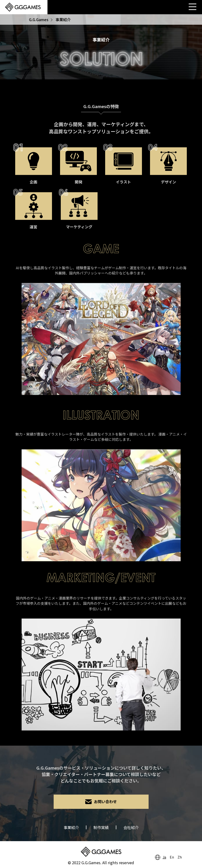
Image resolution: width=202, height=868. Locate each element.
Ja (164, 857)
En (172, 857)
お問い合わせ (105, 802)
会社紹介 (131, 827)
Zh (180, 857)
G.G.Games (39, 19)
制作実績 (101, 827)
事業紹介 (71, 827)
